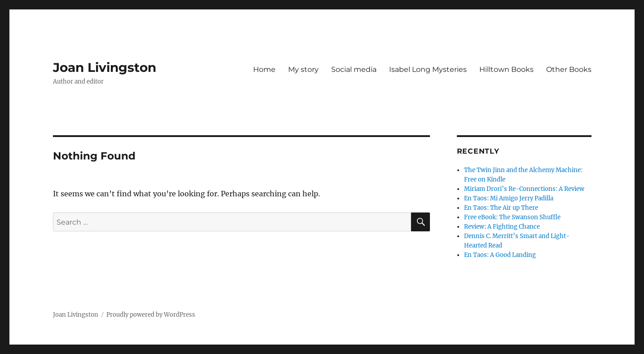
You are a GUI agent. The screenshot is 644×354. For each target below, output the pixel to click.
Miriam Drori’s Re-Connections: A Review (524, 189)
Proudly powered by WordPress (151, 315)
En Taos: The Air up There (501, 208)
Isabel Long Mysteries (428, 69)
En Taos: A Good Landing (500, 255)
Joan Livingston (105, 67)
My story (303, 69)
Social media (354, 69)
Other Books (569, 69)
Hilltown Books (506, 69)
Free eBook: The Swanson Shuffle (512, 217)
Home (264, 69)
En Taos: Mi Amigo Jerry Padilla (509, 198)
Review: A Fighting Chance (502, 227)
